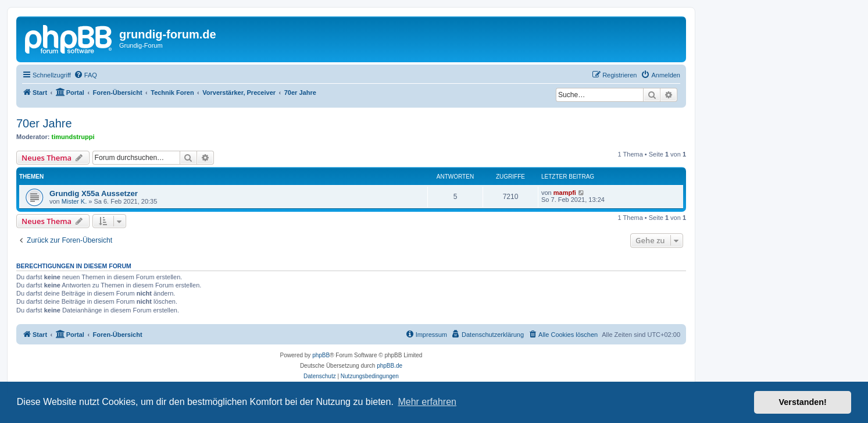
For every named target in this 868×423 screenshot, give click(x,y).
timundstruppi (73, 137)
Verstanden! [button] (803, 402)
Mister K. (74, 201)
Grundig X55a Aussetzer (94, 193)
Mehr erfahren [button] (427, 402)
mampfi (565, 193)
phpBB (321, 355)
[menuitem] (85, 75)
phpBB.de (390, 366)
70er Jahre (44, 123)
